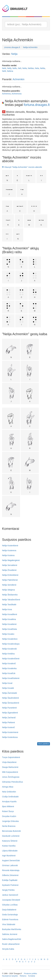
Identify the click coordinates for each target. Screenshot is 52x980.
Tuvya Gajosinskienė (11, 757)
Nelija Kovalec (8, 634)
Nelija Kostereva (9, 550)
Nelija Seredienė (9, 585)
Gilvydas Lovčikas (10, 905)
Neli (20, 68)
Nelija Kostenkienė (10, 546)
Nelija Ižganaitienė (10, 713)
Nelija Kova (7, 609)
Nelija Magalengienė (11, 560)
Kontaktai (32, 976)
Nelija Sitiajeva (8, 590)
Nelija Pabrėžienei (10, 580)
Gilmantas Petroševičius (12, 782)
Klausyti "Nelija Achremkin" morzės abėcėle (22, 167)
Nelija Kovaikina (9, 619)
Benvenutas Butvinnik (11, 831)
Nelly (9, 68)
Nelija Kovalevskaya (11, 644)
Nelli (4, 71)
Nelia (25, 68)
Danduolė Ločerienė (11, 836)
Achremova (17, 94)
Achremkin (19, 79)
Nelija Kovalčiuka (9, 629)
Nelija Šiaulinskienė (10, 698)
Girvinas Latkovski (10, 865)
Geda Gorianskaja (10, 915)
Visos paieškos (44, 744)
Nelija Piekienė (9, 722)
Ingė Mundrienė (9, 856)
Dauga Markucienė (10, 767)
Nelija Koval (7, 683)
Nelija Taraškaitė (9, 605)
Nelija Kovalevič (9, 663)
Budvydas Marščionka (12, 929)
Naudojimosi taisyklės (10, 976)
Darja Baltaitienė (9, 910)
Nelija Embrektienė (10, 575)
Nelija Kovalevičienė (11, 659)
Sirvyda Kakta (8, 949)
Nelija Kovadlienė (10, 614)
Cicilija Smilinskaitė (10, 797)
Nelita (43, 68)
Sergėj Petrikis (8, 890)
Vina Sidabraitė (9, 924)
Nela (37, 68)
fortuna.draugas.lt (37, 105)
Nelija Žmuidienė (9, 570)
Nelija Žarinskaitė (9, 693)
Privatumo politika (30, 974)
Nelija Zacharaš (9, 718)
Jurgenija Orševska (10, 821)
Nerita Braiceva (9, 826)
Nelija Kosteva (8, 555)
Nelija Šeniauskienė (11, 703)
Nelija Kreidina (8, 654)
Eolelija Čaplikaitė (10, 880)
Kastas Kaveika (9, 846)
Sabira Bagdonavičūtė (12, 939)
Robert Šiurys (8, 811)
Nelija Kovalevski (9, 649)
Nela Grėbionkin (9, 792)
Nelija (14, 54)
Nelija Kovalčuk (9, 673)
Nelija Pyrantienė (9, 708)
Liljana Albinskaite (10, 851)
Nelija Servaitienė (10, 565)
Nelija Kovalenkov (10, 639)
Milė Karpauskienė (10, 772)
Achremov (6, 94)
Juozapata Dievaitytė (11, 900)
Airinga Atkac (8, 787)
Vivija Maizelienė (9, 762)
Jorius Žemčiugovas (11, 777)
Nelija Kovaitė (8, 688)
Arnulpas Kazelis (9, 802)
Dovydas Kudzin (9, 816)
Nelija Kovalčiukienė (11, 678)
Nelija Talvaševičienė (11, 600)
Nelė (4, 68)
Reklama (23, 976)
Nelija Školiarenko (10, 595)
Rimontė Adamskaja (11, 870)
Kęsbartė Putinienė (10, 885)
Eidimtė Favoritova (10, 919)
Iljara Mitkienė (8, 806)
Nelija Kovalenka (9, 668)
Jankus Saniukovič (10, 895)
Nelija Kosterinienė (10, 732)
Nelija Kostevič (8, 727)
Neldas (31, 68)
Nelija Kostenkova (10, 737)
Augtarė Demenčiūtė (11, 861)
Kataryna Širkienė (10, 841)
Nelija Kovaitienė (9, 624)
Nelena (10, 71)
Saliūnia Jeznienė (10, 934)
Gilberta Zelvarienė (10, 875)
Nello (15, 68)
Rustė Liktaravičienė (11, 944)
